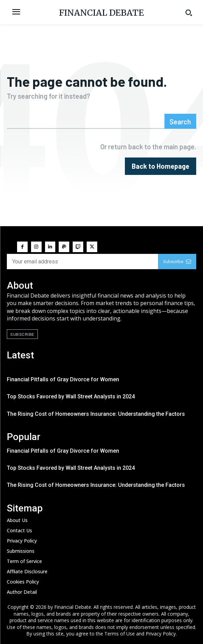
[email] (82, 262)
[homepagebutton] (161, 166)
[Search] (180, 121)
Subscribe (177, 262)
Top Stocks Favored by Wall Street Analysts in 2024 (71, 396)
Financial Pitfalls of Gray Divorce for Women (63, 379)
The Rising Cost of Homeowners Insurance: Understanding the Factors (96, 414)
